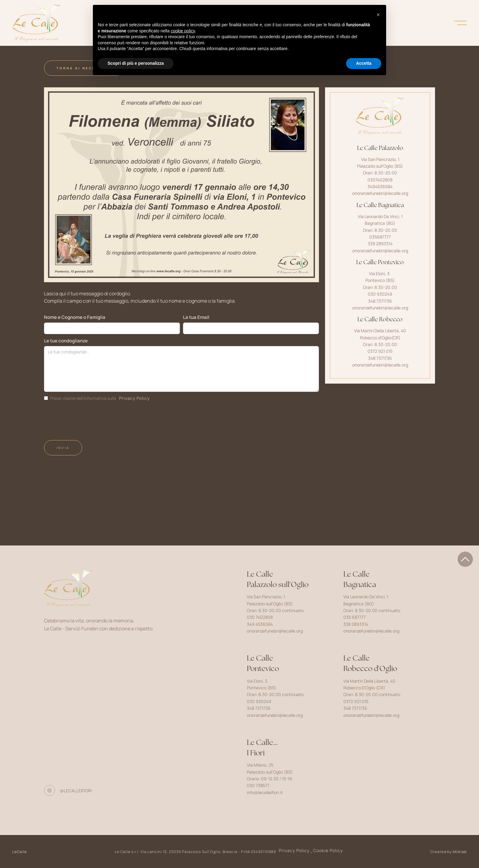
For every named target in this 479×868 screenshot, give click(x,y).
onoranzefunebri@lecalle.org (380, 193)
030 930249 (259, 701)
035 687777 (355, 617)
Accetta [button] (364, 63)
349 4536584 (260, 624)
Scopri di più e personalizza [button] (136, 63)
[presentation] (90, 418)
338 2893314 (356, 624)
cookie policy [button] (183, 31)
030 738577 (258, 785)
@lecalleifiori (76, 791)
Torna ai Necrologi (84, 68)
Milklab (460, 852)
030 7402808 (260, 617)
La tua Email (196, 317)
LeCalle (20, 852)
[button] (378, 15)
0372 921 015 (356, 701)
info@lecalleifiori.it (265, 792)
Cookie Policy (328, 850)
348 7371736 (259, 708)
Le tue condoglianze (66, 341)
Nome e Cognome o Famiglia (75, 317)
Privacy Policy (134, 398)
